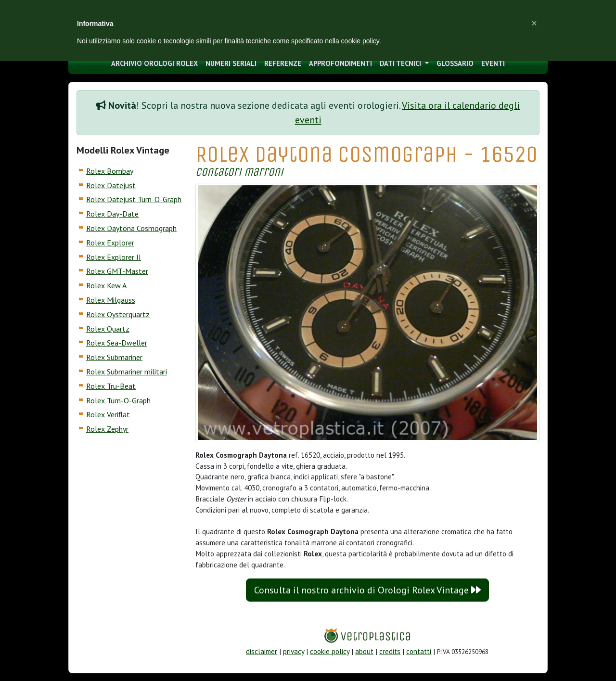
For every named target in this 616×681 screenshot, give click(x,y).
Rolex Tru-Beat (111, 386)
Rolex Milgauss (111, 300)
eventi (493, 63)
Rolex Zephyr (107, 429)
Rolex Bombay (110, 171)
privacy (294, 651)
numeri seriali (231, 63)
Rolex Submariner (114, 357)
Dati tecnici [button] (401, 63)
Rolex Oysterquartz (118, 314)
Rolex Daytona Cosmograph (131, 228)
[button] (534, 23)
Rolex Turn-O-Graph (118, 400)
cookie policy (330, 651)
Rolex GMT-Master (117, 271)
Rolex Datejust (111, 185)
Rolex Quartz (108, 329)
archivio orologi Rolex (154, 63)
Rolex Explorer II (114, 257)
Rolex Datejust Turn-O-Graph (134, 199)
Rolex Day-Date (112, 214)
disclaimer (262, 651)
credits (390, 651)
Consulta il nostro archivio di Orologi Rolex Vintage (367, 590)
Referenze (283, 63)
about (364, 651)
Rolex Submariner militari (127, 372)
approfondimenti (340, 63)
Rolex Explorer (110, 243)
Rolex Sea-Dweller (117, 343)
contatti (419, 651)
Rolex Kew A (106, 285)
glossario (455, 63)
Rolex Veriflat (108, 414)
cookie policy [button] (360, 41)
